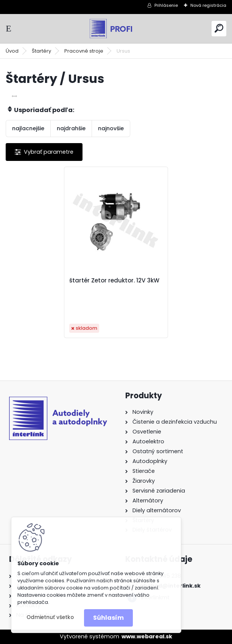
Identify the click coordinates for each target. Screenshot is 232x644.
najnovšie (111, 128)
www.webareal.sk (147, 636)
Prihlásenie (166, 5)
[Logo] (116, 29)
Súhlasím (108, 618)
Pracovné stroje (84, 51)
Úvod (12, 51)
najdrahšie (71, 128)
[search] (219, 28)
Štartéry (41, 51)
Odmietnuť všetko (50, 617)
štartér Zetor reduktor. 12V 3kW (114, 281)
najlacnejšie (28, 128)
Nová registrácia (208, 5)
